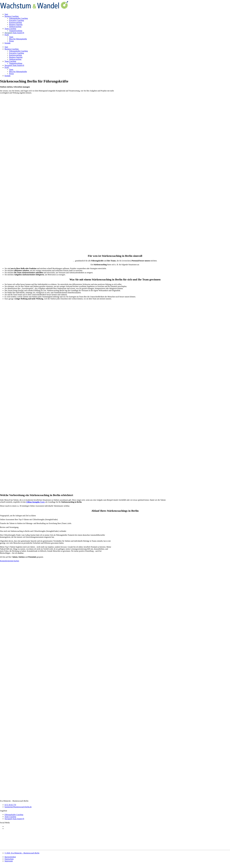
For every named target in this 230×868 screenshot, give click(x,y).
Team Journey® (14, 33)
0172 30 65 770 (10, 805)
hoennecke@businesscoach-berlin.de (18, 807)
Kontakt (8, 43)
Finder (35, 502)
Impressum (9, 861)
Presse (11, 41)
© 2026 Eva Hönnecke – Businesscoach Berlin (22, 853)
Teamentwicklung (16, 31)
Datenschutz (9, 859)
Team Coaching (10, 29)
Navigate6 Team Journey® (14, 819)
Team (11, 37)
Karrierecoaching (15, 22)
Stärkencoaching (15, 27)
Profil (7, 35)
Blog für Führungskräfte (18, 39)
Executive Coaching (17, 20)
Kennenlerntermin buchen (10, 561)
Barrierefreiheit (10, 857)
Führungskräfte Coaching (18, 18)
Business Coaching (12, 16)
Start (6, 14)
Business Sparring (16, 24)
